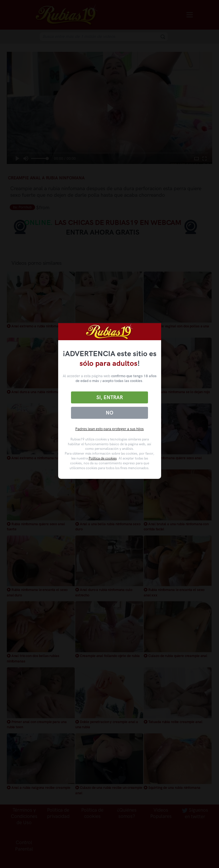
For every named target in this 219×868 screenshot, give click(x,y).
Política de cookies (103, 458)
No (109, 413)
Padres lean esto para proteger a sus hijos (109, 429)
